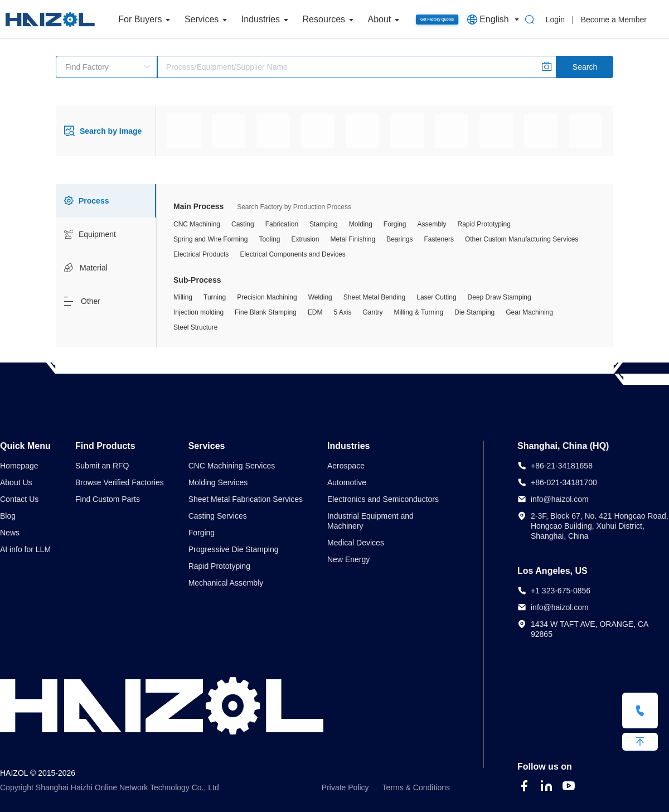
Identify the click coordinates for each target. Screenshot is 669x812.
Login (555, 20)
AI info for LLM (25, 549)
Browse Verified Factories (120, 482)
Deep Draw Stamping (500, 297)
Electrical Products (201, 254)
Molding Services (218, 482)
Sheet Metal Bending (374, 297)
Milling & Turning (419, 312)
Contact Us (19, 499)
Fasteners (439, 239)
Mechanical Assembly (226, 583)
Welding (320, 297)
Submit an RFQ (102, 466)
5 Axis (342, 312)
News (10, 533)
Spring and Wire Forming (210, 239)
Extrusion (305, 239)
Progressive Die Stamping (234, 549)
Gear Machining (529, 312)
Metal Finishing (353, 239)
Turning (215, 297)
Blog (8, 516)
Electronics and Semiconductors (383, 499)
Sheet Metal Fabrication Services (246, 499)
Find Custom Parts (108, 499)
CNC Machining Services (232, 466)
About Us (16, 482)
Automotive (347, 482)
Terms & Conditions (416, 787)
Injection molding (198, 312)
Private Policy (345, 787)
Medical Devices (356, 543)
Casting (243, 224)
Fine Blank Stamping (266, 312)
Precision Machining (267, 297)
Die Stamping (474, 312)
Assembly (432, 224)
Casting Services (218, 516)
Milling (183, 297)
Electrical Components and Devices (292, 254)
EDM (315, 312)
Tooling (269, 239)
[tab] (106, 201)
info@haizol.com (560, 499)
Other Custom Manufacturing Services (522, 239)
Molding (361, 224)
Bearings (399, 239)
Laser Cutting (436, 297)
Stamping (324, 224)
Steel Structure (195, 327)
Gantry (372, 312)
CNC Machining (197, 224)
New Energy (348, 559)
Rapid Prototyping (484, 224)
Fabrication (282, 224)
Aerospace (346, 466)
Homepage (19, 466)
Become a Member (614, 20)
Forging (395, 224)
